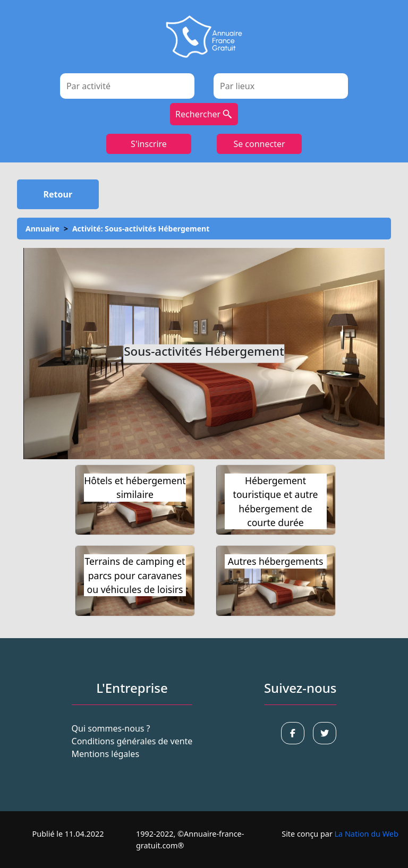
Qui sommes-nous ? (111, 728)
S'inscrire (149, 144)
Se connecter (259, 144)
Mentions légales (106, 754)
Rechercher (204, 114)
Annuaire (42, 229)
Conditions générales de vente (132, 741)
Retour (58, 194)
